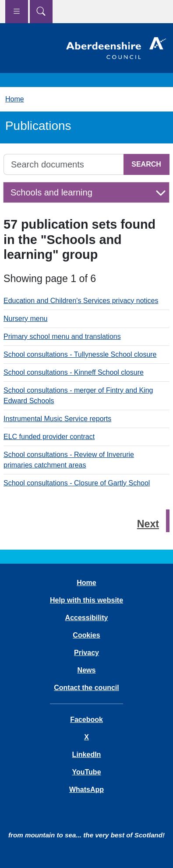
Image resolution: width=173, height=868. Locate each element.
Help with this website (86, 600)
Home (15, 99)
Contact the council (86, 688)
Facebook (86, 720)
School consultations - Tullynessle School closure (80, 354)
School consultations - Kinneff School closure (74, 372)
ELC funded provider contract (49, 437)
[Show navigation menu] (17, 12)
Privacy (86, 653)
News (87, 670)
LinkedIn (87, 755)
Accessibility (87, 618)
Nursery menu (25, 319)
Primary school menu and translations (62, 336)
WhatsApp (86, 790)
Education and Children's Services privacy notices (81, 301)
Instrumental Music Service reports (57, 419)
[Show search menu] (41, 12)
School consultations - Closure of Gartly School (77, 483)
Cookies (86, 635)
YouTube (86, 772)
